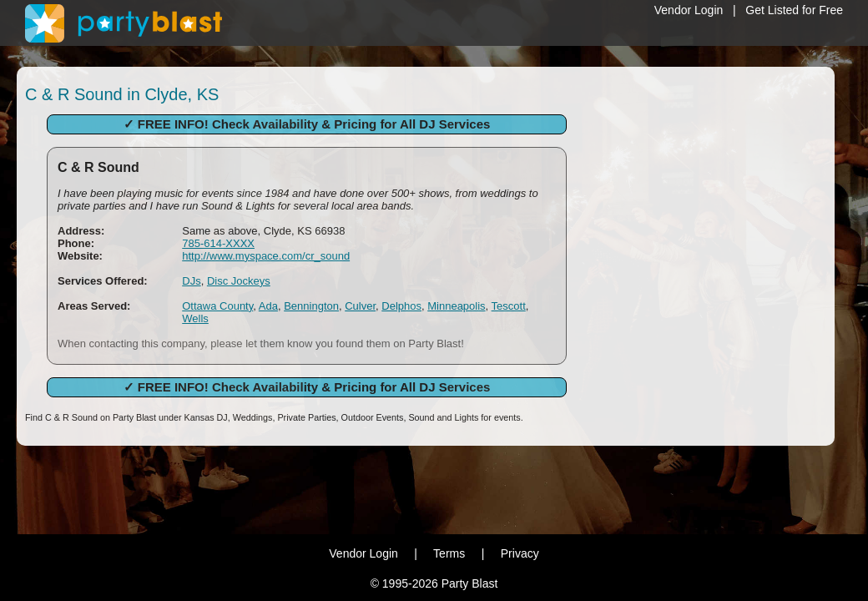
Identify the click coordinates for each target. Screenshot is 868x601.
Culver (360, 306)
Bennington (311, 306)
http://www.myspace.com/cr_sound (266, 256)
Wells (195, 318)
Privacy (520, 553)
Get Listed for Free (794, 10)
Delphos (401, 306)
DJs (191, 281)
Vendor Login (689, 10)
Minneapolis (456, 306)
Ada (268, 306)
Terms (449, 553)
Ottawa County (217, 306)
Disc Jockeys (239, 281)
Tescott (509, 306)
